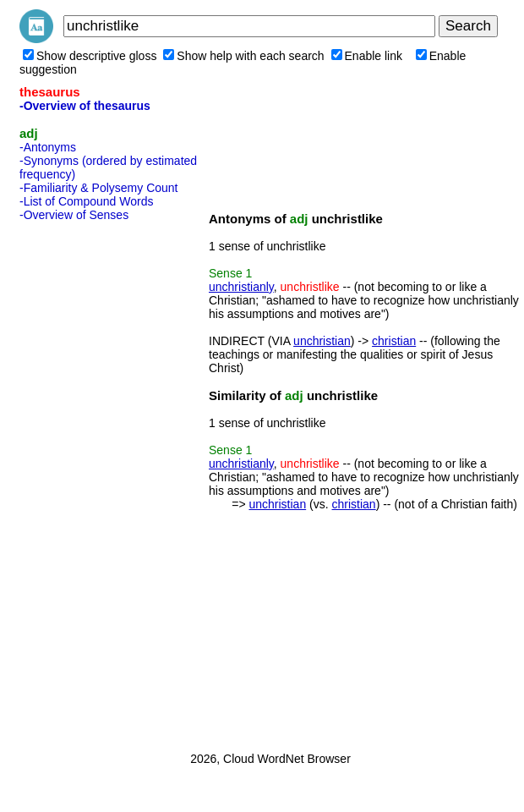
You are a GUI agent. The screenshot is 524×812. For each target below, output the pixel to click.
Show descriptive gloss (90, 56)
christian (394, 341)
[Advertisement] (87, 481)
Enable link (367, 56)
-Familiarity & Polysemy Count (99, 188)
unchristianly (241, 287)
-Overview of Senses (74, 215)
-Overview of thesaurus (85, 106)
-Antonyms (48, 147)
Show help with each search (243, 56)
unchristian (322, 341)
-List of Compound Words (86, 201)
